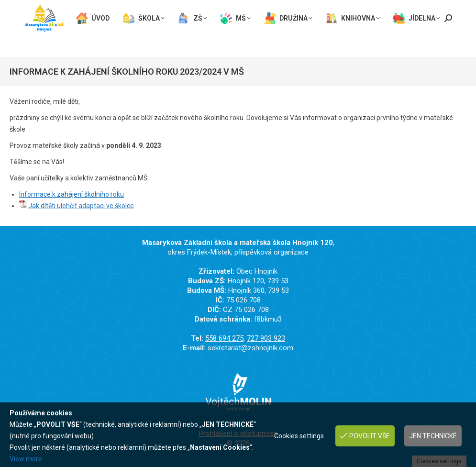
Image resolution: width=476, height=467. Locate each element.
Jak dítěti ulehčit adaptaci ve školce (81, 206)
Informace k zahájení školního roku (72, 194)
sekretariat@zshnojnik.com (72, 15)
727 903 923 (99, 6)
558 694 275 (46, 6)
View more (26, 459)
